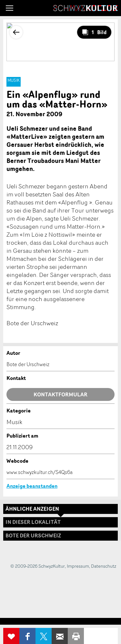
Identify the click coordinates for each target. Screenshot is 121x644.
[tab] (60, 536)
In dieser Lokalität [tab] (33, 522)
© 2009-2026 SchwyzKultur (38, 566)
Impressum (78, 566)
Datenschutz (104, 566)
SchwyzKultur (86, 8)
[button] (10, 8)
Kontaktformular (60, 394)
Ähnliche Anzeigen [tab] (32, 509)
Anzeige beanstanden (32, 486)
